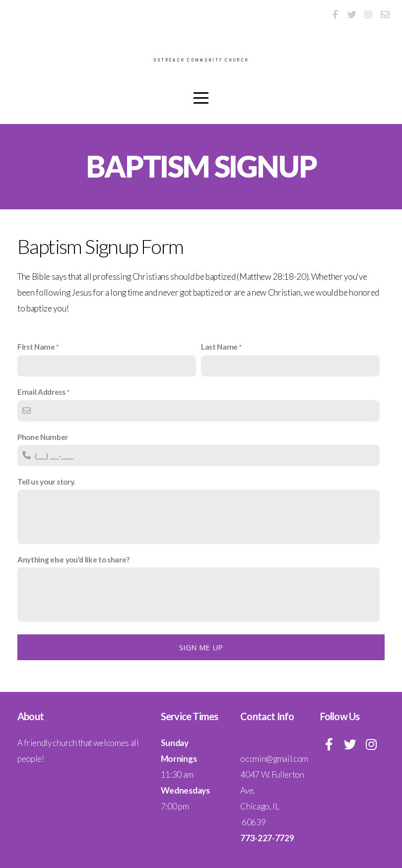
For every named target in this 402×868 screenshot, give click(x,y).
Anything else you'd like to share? (73, 559)
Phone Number (43, 437)
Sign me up (201, 647)
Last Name (219, 347)
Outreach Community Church (201, 60)
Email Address (41, 392)
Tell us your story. (46, 482)
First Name (36, 347)
